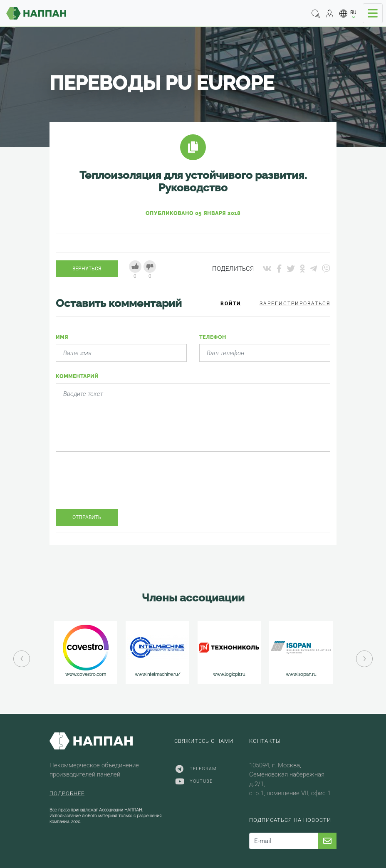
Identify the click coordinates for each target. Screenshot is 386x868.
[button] (348, 14)
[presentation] (119, 487)
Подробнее (67, 793)
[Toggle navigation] (373, 13)
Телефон (213, 337)
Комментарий (77, 376)
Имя (62, 337)
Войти (231, 304)
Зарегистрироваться (295, 304)
